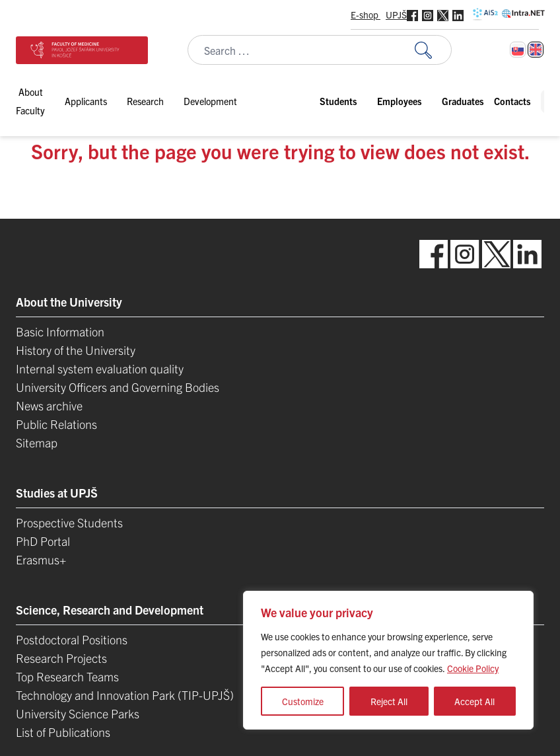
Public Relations (56, 424)
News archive (49, 405)
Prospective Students (69, 522)
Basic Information (60, 331)
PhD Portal (43, 541)
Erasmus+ (41, 559)
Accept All (474, 701)
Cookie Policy (473, 668)
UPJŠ (396, 15)
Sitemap (37, 442)
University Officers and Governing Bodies (118, 387)
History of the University (76, 350)
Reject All (389, 701)
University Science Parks (78, 713)
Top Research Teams (67, 676)
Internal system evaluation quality (100, 368)
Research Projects (61, 658)
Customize (303, 701)
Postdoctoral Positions (72, 639)
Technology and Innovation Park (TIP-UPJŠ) (125, 695)
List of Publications (63, 732)
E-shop (366, 15)
